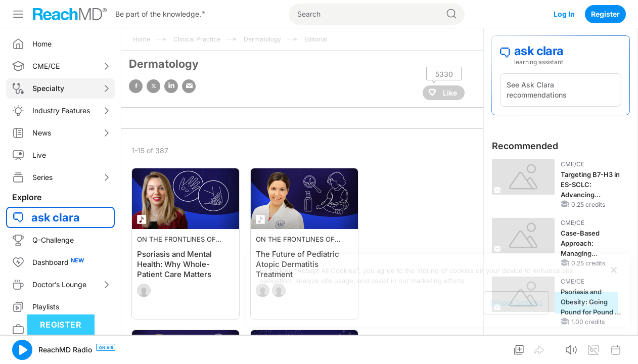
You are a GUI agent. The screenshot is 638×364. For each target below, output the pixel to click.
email (189, 86)
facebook (136, 86)
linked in (171, 86)
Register (605, 14)
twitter (153, 86)
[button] (22, 350)
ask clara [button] (56, 217)
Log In (564, 14)
